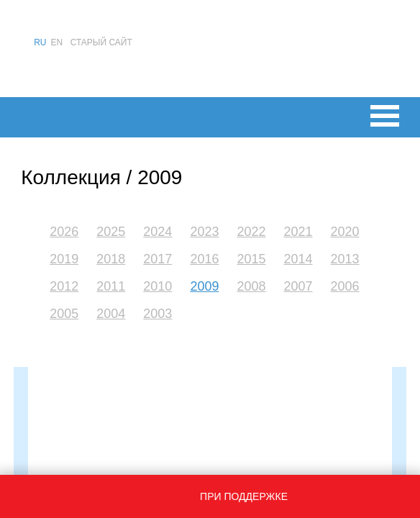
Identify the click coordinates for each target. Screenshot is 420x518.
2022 (251, 232)
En (57, 42)
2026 (64, 232)
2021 (298, 232)
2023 (204, 232)
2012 (64, 286)
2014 (298, 259)
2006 (345, 286)
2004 (111, 314)
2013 (345, 259)
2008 (251, 286)
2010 (157, 286)
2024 (157, 232)
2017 (157, 259)
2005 (64, 314)
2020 (345, 232)
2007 (298, 286)
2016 (204, 259)
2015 (251, 259)
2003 (157, 314)
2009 (204, 286)
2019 (64, 259)
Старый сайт (101, 42)
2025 (111, 232)
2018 (111, 259)
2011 (111, 286)
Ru (40, 42)
